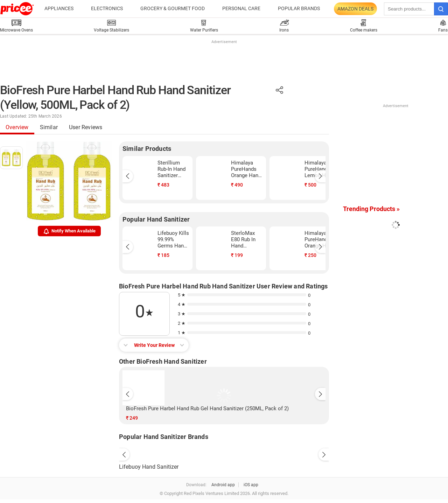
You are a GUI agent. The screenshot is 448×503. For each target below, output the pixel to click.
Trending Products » (371, 209)
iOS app (251, 485)
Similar (49, 127)
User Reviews (86, 127)
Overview (17, 127)
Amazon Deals (355, 9)
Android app (223, 485)
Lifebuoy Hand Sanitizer (149, 467)
